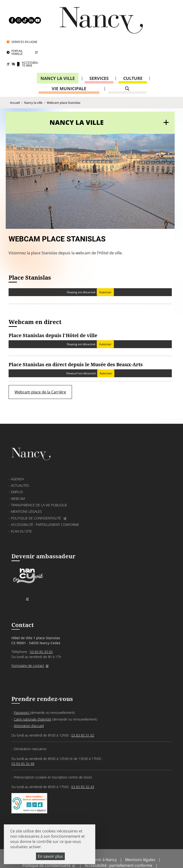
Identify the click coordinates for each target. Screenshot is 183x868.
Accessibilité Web (160, 30)
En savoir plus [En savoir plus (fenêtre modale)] (50, 856)
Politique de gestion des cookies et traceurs (102, 851)
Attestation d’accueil (29, 703)
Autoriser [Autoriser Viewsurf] (106, 347)
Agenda (17, 455)
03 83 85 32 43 (83, 764)
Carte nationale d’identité (33, 697)
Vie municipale (69, 55)
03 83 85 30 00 (41, 629)
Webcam (18, 474)
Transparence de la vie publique (39, 481)
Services (99, 45)
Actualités (20, 461)
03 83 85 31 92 (83, 713)
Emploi (17, 468)
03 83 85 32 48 (23, 741)
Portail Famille (152, 18)
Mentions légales (26, 487)
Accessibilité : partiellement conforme (45, 500)
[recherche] (127, 55)
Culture (133, 45)
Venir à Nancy (104, 840)
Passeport (22, 690)
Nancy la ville (58, 45)
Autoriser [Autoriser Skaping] (105, 265)
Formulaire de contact (28, 643)
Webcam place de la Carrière (40, 365)
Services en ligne (159, 8)
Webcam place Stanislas (64, 69)
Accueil (15, 69)
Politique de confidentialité (36, 494)
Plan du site (21, 507)
